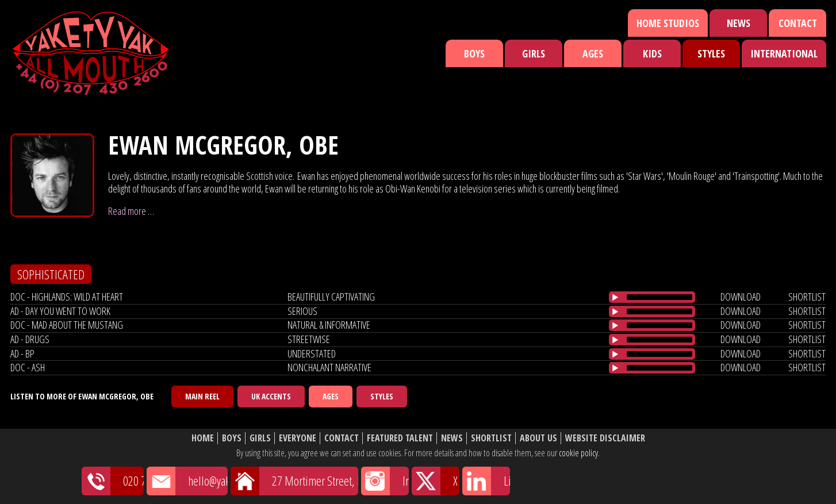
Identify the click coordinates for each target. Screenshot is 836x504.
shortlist (807, 297)
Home (203, 438)
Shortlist (491, 438)
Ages (593, 53)
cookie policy (578, 453)
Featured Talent (400, 438)
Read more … (131, 211)
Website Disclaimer (605, 438)
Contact (798, 23)
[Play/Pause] (615, 297)
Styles (711, 53)
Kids (652, 53)
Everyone (298, 438)
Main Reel (202, 396)
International (784, 53)
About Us (538, 438)
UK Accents (271, 396)
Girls (534, 53)
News (739, 23)
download (741, 297)
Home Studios (668, 23)
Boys (474, 53)
